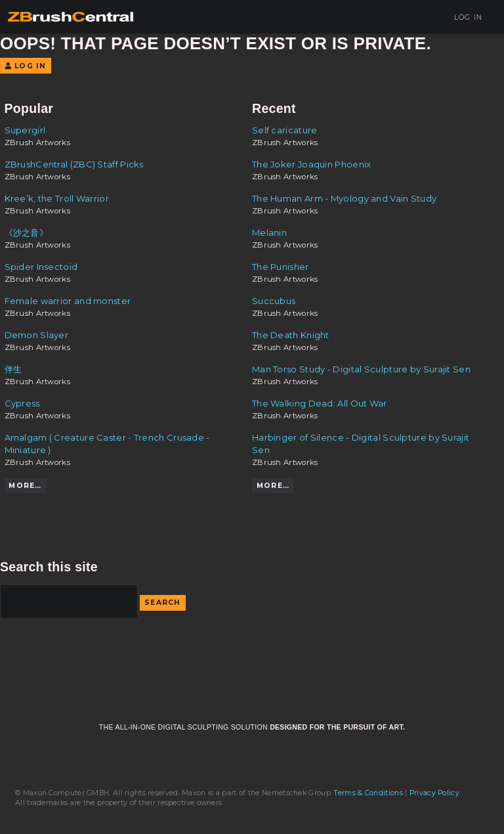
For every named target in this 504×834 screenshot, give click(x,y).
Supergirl (25, 130)
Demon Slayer (37, 335)
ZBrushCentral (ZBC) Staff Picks (74, 164)
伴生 (13, 369)
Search (163, 603)
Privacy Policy (434, 793)
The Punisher (281, 267)
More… (25, 486)
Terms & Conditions (368, 793)
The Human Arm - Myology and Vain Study (344, 198)
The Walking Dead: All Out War (320, 403)
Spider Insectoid (41, 267)
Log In (464, 17)
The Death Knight (291, 335)
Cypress (22, 403)
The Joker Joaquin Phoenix (311, 164)
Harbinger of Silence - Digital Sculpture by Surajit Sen (361, 443)
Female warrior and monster (68, 301)
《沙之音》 (27, 232)
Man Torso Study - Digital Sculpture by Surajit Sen (361, 369)
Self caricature (285, 130)
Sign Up (414, 17)
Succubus (274, 301)
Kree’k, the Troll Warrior (57, 198)
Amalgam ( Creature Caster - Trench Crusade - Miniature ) (107, 443)
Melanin (269, 232)
